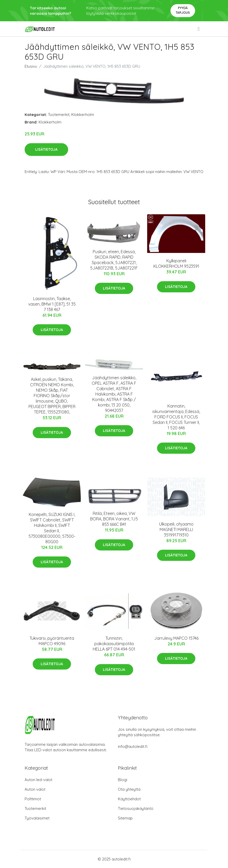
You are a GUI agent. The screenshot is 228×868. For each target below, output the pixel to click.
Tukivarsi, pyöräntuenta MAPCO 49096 (52, 641)
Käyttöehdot (129, 799)
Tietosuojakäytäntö (136, 808)
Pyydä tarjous (183, 10)
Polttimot (33, 799)
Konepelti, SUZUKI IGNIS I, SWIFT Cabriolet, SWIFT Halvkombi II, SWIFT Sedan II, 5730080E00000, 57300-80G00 (52, 528)
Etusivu (31, 66)
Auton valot (35, 789)
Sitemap (125, 818)
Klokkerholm (83, 115)
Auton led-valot (38, 780)
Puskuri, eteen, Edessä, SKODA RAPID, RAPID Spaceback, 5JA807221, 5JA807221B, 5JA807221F (114, 260)
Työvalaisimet (37, 818)
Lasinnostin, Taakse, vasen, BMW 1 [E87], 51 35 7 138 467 (52, 304)
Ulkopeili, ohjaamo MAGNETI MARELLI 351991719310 (176, 529)
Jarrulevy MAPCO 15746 (176, 638)
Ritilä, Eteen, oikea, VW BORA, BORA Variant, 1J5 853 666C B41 (114, 519)
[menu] (199, 29)
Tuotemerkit (59, 115)
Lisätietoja (46, 149)
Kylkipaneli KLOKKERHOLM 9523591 (176, 263)
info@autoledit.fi (133, 746)
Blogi (123, 780)
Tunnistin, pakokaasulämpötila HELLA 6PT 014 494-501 (114, 644)
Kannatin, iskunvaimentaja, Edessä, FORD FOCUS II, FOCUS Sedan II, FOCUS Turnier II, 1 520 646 (176, 417)
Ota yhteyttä (129, 789)
